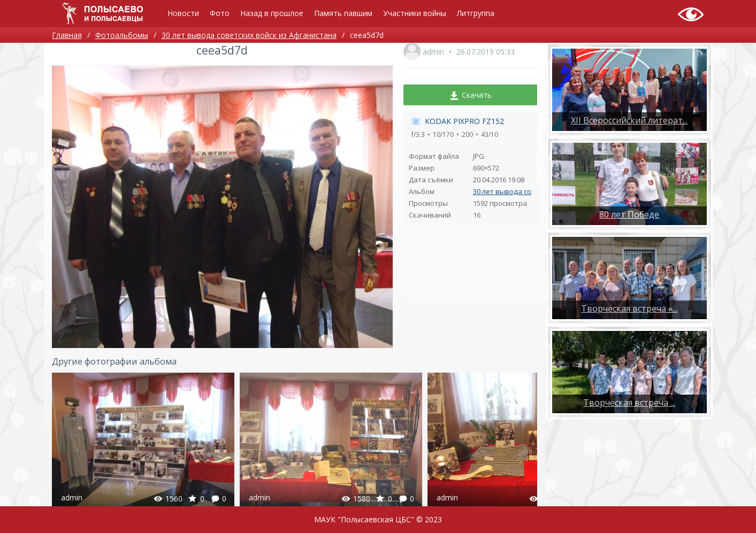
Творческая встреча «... (629, 308)
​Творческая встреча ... (629, 403)
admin (433, 52)
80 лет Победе (629, 214)
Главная (67, 35)
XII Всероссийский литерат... (629, 120)
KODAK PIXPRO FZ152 (464, 121)
